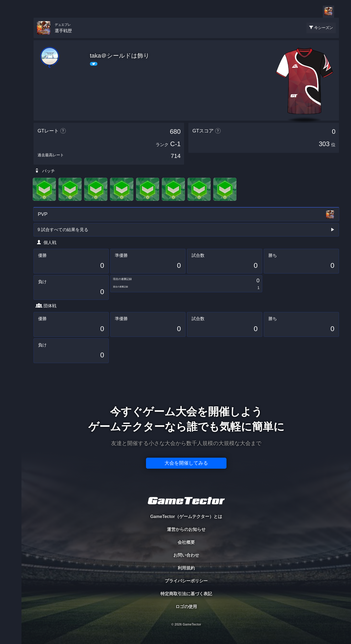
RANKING (11, 104)
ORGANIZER (11, 82)
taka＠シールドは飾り (120, 56)
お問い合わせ (186, 555)
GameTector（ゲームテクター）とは (186, 517)
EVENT (11, 126)
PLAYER (11, 60)
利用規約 (186, 568)
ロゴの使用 (186, 607)
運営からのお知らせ (186, 529)
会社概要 (186, 542)
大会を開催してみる (186, 463)
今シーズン (324, 28)
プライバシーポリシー (186, 581)
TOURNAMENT (11, 38)
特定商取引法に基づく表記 (186, 594)
